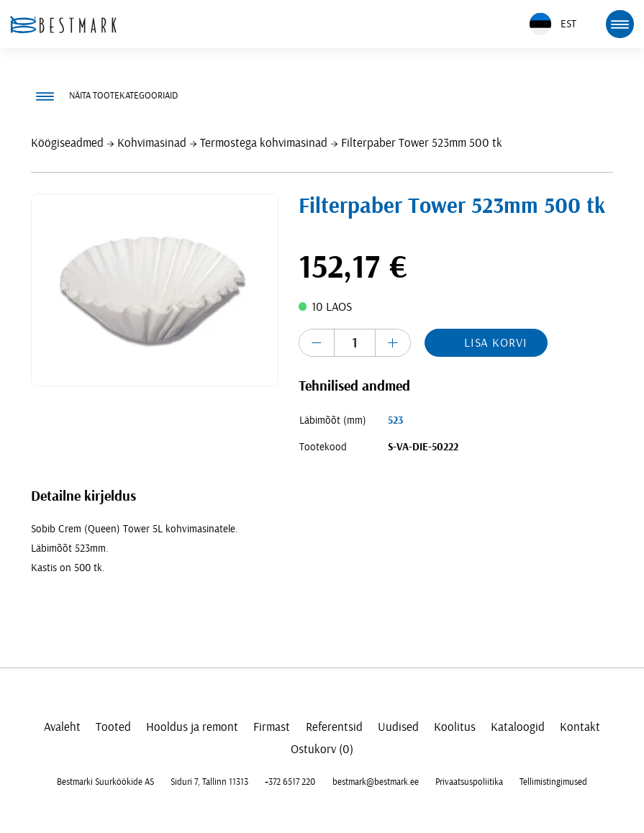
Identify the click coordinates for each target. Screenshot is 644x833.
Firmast (272, 727)
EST (553, 24)
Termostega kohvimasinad (264, 143)
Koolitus (455, 727)
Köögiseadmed (67, 143)
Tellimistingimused (553, 782)
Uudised (398, 727)
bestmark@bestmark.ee (376, 782)
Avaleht (62, 727)
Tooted (113, 727)
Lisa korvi (496, 343)
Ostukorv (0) (322, 749)
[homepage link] (63, 24)
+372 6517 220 (290, 782)
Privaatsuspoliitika (469, 782)
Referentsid (334, 727)
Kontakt (580, 727)
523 (395, 420)
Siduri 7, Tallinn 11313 (209, 782)
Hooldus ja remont (192, 727)
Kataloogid (518, 727)
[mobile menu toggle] (620, 24)
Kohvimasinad (152, 143)
